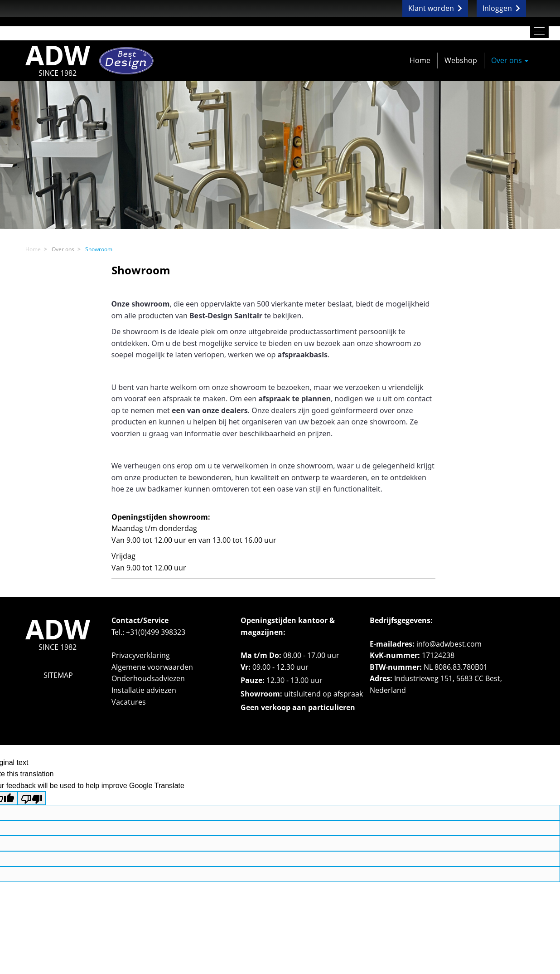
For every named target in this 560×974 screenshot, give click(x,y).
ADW (58, 61)
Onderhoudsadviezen (148, 678)
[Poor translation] (32, 798)
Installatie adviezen (144, 690)
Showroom (99, 249)
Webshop (461, 60)
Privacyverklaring (141, 655)
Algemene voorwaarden (152, 667)
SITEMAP (58, 675)
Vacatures (129, 702)
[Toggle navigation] (539, 31)
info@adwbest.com (449, 644)
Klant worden (435, 8)
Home (420, 60)
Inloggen (501, 8)
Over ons (510, 60)
